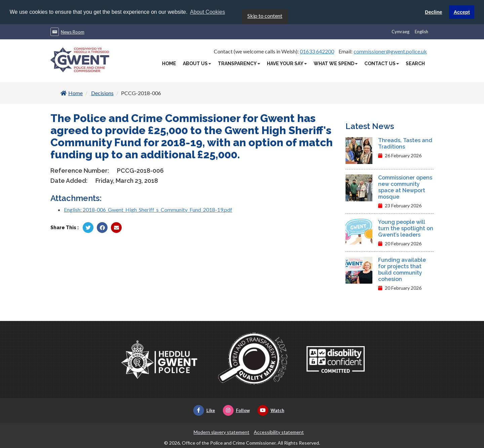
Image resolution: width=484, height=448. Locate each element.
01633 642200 (317, 51)
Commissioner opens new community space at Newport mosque (405, 187)
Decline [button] (433, 12)
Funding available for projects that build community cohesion (402, 269)
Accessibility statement (279, 432)
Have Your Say (287, 63)
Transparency (239, 63)
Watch (271, 410)
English (421, 31)
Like (204, 410)
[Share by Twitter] (88, 227)
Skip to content (265, 15)
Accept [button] (462, 12)
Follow (236, 410)
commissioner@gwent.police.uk (390, 51)
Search (415, 63)
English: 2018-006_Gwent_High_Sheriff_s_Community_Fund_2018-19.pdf (148, 209)
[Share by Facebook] (102, 227)
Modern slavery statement (221, 432)
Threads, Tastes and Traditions (405, 143)
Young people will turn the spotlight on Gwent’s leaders (406, 228)
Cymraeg (400, 31)
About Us (197, 63)
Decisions (102, 93)
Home (169, 63)
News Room (73, 32)
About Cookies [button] (207, 12)
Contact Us (382, 63)
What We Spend (336, 63)
